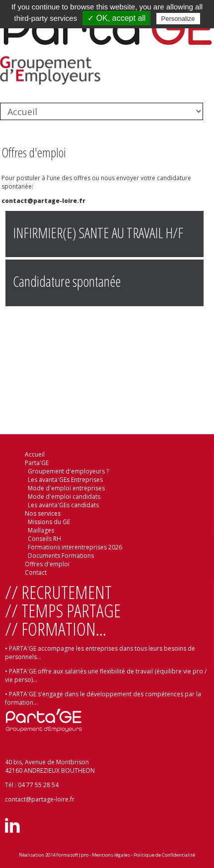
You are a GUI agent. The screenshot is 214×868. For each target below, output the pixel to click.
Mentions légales (111, 855)
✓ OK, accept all (116, 18)
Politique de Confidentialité (164, 855)
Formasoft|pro (72, 855)
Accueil (35, 454)
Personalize (178, 19)
